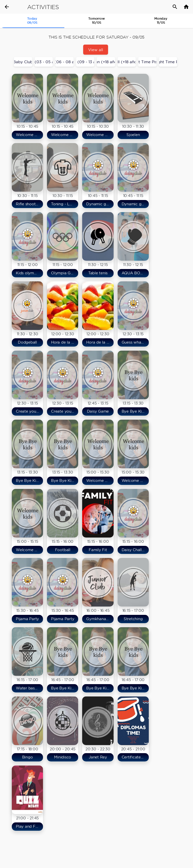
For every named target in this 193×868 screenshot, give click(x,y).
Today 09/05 (32, 21)
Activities (43, 7)
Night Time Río (168, 62)
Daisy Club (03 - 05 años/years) (44, 62)
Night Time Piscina (147, 62)
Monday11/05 (161, 21)
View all (96, 50)
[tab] (32, 21)
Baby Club (23, 62)
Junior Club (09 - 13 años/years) (85, 62)
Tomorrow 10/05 (96, 21)
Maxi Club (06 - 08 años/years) (64, 62)
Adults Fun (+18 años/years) (106, 62)
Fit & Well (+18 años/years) (127, 62)
